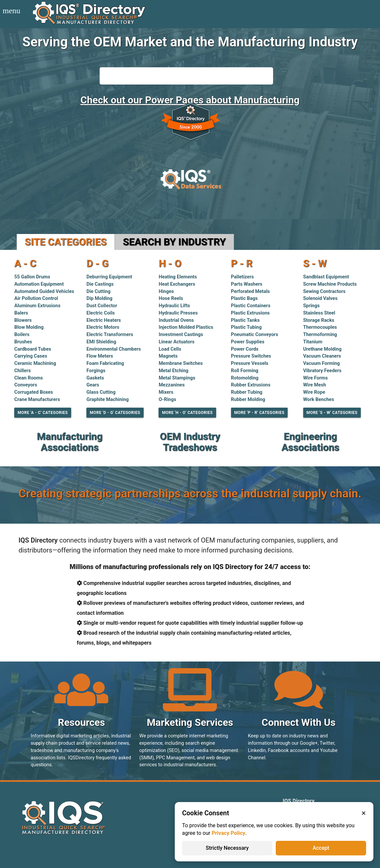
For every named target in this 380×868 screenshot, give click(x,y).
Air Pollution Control (36, 298)
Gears (93, 385)
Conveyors (26, 385)
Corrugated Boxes (34, 392)
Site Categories (66, 242)
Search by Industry (174, 242)
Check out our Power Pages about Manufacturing (190, 100)
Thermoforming (320, 335)
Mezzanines (171, 385)
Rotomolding (245, 378)
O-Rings (167, 400)
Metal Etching (173, 371)
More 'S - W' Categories (332, 413)
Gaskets (95, 378)
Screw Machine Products (330, 284)
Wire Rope (314, 392)
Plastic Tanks (245, 320)
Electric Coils (100, 313)
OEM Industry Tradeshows (190, 442)
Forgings (96, 371)
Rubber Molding (248, 400)
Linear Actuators (176, 342)
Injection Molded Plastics (186, 327)
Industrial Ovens (176, 320)
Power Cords (245, 349)
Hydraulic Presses (178, 313)
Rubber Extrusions (251, 385)
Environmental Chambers (114, 349)
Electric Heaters (104, 320)
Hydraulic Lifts (174, 306)
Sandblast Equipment (326, 277)
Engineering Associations (310, 442)
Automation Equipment (39, 284)
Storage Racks (319, 320)
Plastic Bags (244, 298)
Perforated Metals (251, 291)
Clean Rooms (28, 378)
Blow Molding (29, 327)
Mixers (166, 392)
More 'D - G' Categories (115, 413)
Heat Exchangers (177, 284)
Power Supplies (248, 342)
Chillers (23, 371)
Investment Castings (181, 335)
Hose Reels (171, 298)
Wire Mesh (315, 385)
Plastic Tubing (246, 327)
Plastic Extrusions (250, 313)
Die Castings (100, 284)
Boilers (22, 335)
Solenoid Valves (320, 298)
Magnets (168, 356)
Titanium (313, 342)
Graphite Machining (108, 400)
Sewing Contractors (324, 291)
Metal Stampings (177, 378)
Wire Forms (315, 378)
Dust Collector (102, 306)
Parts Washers (247, 284)
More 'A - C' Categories (43, 413)
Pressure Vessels (250, 363)
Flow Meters (100, 356)
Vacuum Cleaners (322, 356)
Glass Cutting (101, 392)
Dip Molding (99, 298)
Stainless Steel (319, 313)
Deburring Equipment (109, 277)
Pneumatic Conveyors (255, 335)
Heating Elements (178, 277)
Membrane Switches (181, 363)
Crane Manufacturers (37, 400)
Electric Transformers (110, 335)
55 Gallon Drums (32, 277)
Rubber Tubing (247, 392)
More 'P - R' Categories (260, 413)
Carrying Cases (31, 356)
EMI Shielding (101, 342)
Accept (321, 848)
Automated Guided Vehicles (44, 291)
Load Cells (170, 349)
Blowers (23, 320)
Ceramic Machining (35, 363)
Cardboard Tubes (33, 349)
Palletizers (242, 277)
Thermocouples (320, 327)
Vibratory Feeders (322, 371)
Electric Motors (103, 327)
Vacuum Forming (322, 363)
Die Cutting (98, 291)
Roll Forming (245, 371)
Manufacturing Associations (70, 442)
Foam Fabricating (105, 363)
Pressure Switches (251, 356)
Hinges (166, 291)
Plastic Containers (251, 306)
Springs (311, 306)
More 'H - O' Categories (187, 413)
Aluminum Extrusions (37, 306)
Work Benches (319, 400)
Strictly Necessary (227, 848)
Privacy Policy (228, 833)
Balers (21, 313)
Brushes (23, 342)
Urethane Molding (322, 349)
